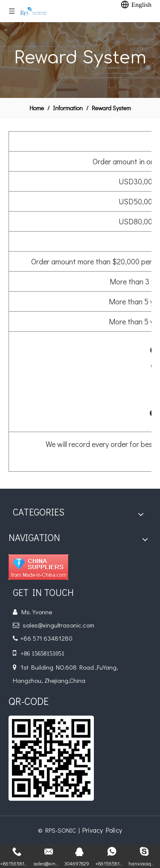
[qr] (51, 758)
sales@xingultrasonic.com (58, 625)
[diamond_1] (38, 567)
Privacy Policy (102, 830)
